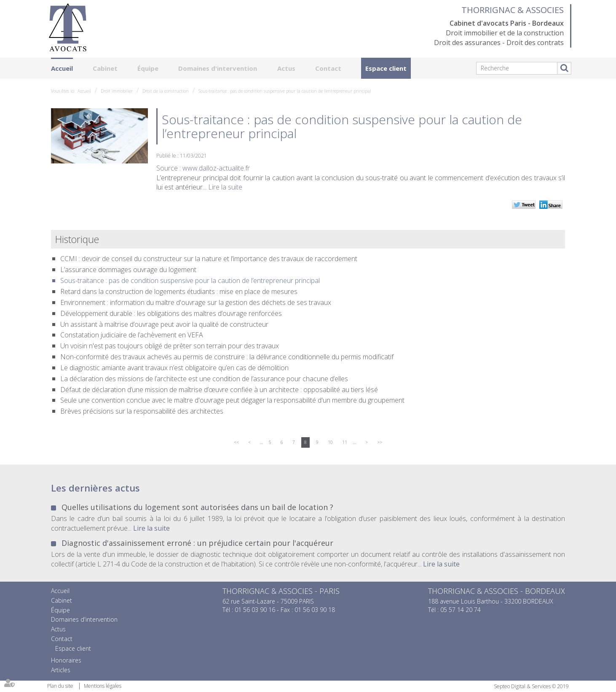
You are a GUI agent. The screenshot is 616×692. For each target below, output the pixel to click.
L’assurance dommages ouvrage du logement (128, 270)
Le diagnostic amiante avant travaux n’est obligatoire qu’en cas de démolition (174, 368)
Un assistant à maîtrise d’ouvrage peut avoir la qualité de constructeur (164, 324)
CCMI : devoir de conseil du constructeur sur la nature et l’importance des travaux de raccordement (209, 259)
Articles (61, 670)
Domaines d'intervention (218, 68)
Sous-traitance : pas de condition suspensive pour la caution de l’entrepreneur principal (285, 91)
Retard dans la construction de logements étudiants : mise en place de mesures (179, 291)
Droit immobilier (117, 91)
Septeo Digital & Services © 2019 (531, 686)
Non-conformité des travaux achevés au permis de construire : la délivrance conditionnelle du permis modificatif (227, 357)
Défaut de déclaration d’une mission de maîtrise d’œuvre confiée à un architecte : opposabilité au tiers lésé (219, 390)
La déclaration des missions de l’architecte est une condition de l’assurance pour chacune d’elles (204, 379)
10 (330, 442)
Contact (328, 68)
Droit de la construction (166, 91)
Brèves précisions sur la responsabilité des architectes (142, 411)
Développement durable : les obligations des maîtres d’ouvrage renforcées (171, 313)
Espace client (386, 68)
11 (345, 442)
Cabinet (105, 68)
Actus (286, 68)
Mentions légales (103, 686)
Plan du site (60, 686)
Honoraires (66, 660)
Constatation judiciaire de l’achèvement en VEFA (132, 335)
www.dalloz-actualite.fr (216, 168)
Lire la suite (225, 187)
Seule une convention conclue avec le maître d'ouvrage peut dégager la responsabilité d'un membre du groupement (232, 400)
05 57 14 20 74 (461, 610)
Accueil (62, 68)
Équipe (148, 68)
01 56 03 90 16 (255, 610)
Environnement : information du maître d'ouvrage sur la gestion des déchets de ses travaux (196, 302)
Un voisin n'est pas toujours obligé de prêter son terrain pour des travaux (170, 346)
